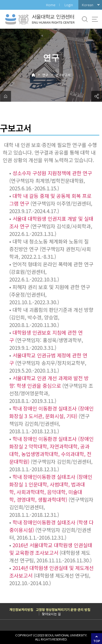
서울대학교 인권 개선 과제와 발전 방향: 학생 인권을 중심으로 (49, 382)
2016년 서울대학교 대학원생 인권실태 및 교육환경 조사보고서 (51, 549)
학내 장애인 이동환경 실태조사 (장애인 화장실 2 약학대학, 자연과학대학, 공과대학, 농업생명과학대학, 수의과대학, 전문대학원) (51, 450)
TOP (97, 641)
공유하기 (97, 96)
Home (51, 5)
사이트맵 (95, 19)
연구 (45, 75)
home (5, 96)
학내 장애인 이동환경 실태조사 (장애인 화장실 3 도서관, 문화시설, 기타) (51, 412)
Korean (88, 5)
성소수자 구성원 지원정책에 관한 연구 (52, 173)
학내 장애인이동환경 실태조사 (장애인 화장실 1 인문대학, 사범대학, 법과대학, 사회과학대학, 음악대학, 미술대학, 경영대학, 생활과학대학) (51, 488)
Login (69, 5)
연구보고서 (63, 75)
